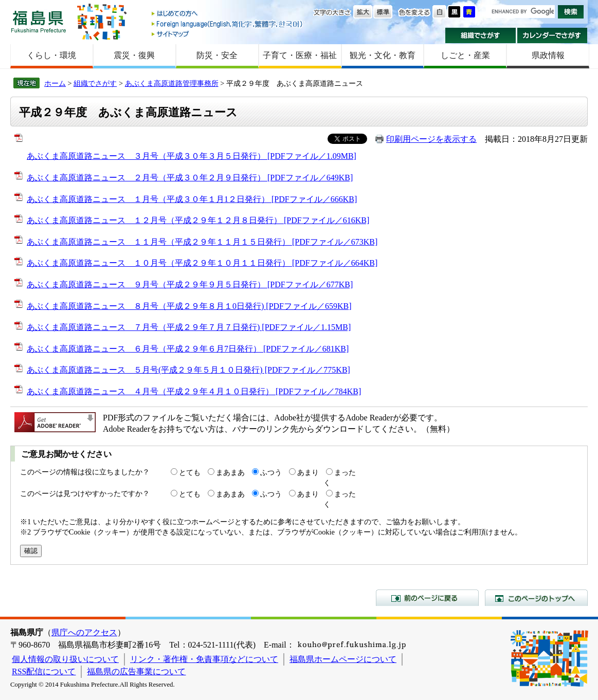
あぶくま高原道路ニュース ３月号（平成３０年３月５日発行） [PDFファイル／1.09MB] (192, 156)
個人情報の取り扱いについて (65, 659)
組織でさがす (481, 35)
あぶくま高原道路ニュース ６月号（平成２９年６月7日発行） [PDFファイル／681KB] (188, 349)
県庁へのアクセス (84, 632)
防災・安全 (217, 55)
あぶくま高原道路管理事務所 (172, 83)
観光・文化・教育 (383, 55)
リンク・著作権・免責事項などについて (204, 659)
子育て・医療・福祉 (300, 55)
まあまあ (230, 472)
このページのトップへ (536, 598)
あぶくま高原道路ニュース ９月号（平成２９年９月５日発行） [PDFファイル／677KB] (190, 284)
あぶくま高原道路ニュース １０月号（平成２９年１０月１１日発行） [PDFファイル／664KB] (202, 263)
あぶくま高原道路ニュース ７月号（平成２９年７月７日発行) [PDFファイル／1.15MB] (189, 327)
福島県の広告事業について (136, 671)
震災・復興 (134, 55)
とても (190, 472)
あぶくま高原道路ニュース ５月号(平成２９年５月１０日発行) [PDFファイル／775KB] (188, 370)
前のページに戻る (427, 598)
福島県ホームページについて (343, 659)
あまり (308, 472)
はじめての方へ (228, 14)
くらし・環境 (51, 55)
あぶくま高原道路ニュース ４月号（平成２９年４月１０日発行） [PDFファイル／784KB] (194, 391)
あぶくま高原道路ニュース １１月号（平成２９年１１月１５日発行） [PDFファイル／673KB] (202, 242)
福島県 (39, 21)
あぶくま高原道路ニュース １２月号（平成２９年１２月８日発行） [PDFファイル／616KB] (198, 220)
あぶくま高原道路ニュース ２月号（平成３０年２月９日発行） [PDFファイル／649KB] (190, 178)
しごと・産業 (465, 55)
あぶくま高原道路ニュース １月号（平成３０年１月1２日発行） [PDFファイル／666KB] (192, 199)
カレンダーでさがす (552, 35)
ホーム (55, 83)
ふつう (271, 472)
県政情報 (548, 55)
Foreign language (228, 24)
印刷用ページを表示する (431, 139)
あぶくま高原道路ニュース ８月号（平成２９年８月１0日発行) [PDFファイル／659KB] (189, 306)
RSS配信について (44, 671)
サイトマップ (228, 34)
